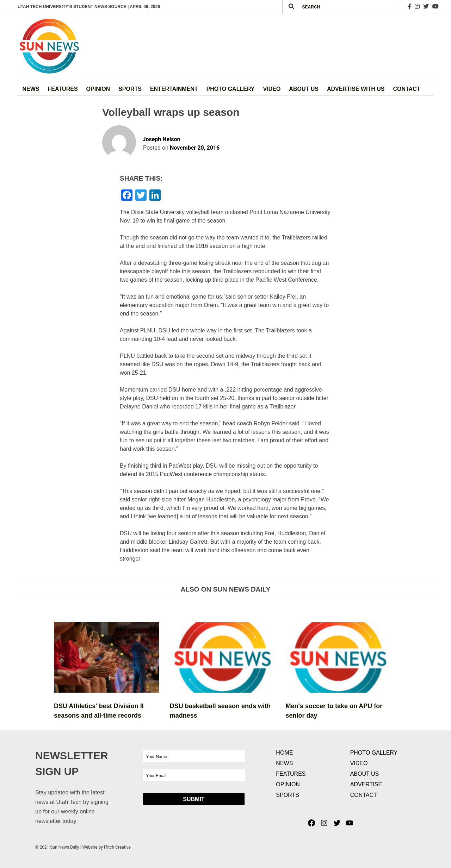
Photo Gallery (231, 89)
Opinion (98, 89)
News (31, 89)
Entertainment (174, 89)
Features (63, 89)
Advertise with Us (356, 89)
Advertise (366, 784)
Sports (130, 89)
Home (284, 753)
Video (272, 89)
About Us (304, 89)
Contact (406, 89)
